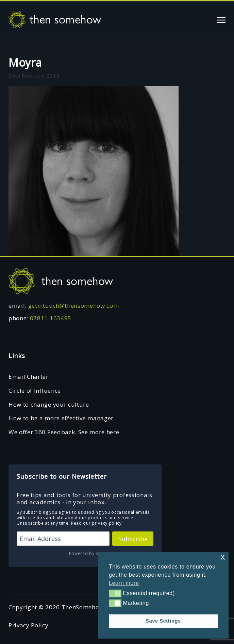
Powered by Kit (85, 553)
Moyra (25, 62)
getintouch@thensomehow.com (74, 306)
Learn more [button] (124, 583)
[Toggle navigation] (221, 19)
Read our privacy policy (96, 523)
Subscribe (133, 539)
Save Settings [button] (163, 621)
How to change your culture (49, 404)
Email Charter (29, 377)
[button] (115, 593)
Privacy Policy (29, 625)
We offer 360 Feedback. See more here (64, 432)
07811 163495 (51, 318)
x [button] (223, 557)
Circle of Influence (35, 391)
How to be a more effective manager (61, 418)
